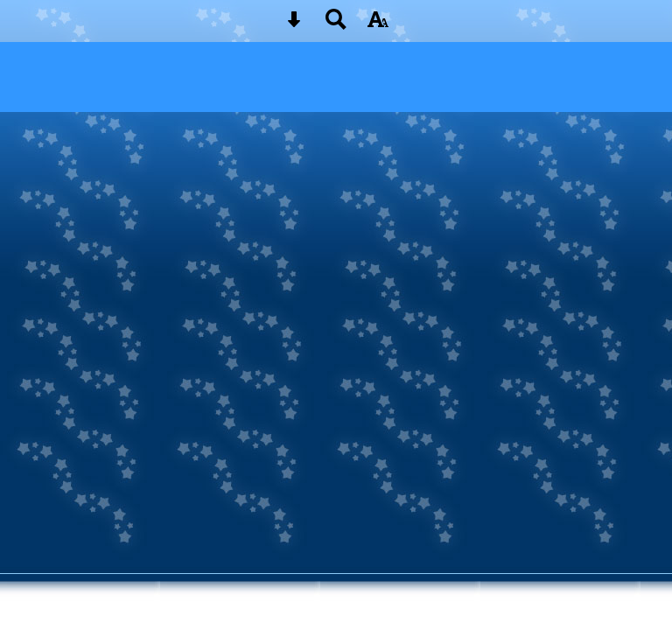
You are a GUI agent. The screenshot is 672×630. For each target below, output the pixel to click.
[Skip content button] (294, 25)
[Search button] (336, 25)
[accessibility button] (378, 25)
